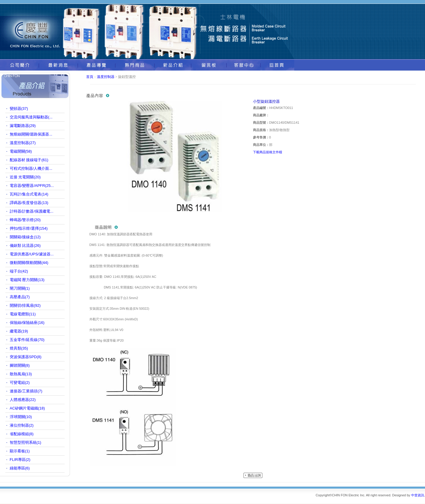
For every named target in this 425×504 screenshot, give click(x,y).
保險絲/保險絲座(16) (27, 323)
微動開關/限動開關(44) (29, 263)
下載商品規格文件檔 (268, 152)
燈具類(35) (19, 348)
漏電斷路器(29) (23, 126)
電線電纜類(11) (23, 314)
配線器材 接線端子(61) (29, 160)
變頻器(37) (19, 109)
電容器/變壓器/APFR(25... (32, 186)
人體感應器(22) (23, 400)
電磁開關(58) (21, 151)
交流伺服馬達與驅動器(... (31, 117)
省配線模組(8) (22, 434)
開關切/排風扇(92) (25, 305)
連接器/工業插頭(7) (26, 391)
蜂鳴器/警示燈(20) (25, 220)
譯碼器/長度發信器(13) (29, 203)
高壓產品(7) (20, 297)
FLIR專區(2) (20, 460)
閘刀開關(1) (20, 288)
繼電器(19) (19, 331)
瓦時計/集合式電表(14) (29, 194)
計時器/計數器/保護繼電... (32, 211)
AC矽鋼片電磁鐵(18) (27, 408)
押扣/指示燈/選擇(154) (29, 228)
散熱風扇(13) (21, 374)
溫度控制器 (106, 77)
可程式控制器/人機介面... (31, 168)
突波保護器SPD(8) (26, 357)
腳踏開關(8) (20, 365)
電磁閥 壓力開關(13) (27, 280)
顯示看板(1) (20, 451)
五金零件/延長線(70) (27, 340)
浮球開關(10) (21, 417)
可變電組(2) (20, 383)
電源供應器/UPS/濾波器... (32, 254)
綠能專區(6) (20, 468)
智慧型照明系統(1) (26, 442)
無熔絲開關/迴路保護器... (31, 134)
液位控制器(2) (22, 425)
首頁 (90, 77)
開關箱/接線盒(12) (25, 237)
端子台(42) (19, 271)
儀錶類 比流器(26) (25, 246)
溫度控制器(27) (23, 143)
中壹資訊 (418, 495)
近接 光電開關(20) (25, 177)
